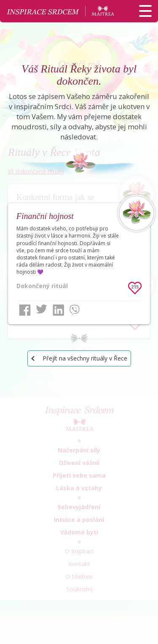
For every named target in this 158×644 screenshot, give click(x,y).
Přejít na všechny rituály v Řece (85, 358)
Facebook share (25, 310)
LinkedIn (59, 310)
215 (135, 287)
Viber (75, 310)
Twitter (42, 310)
